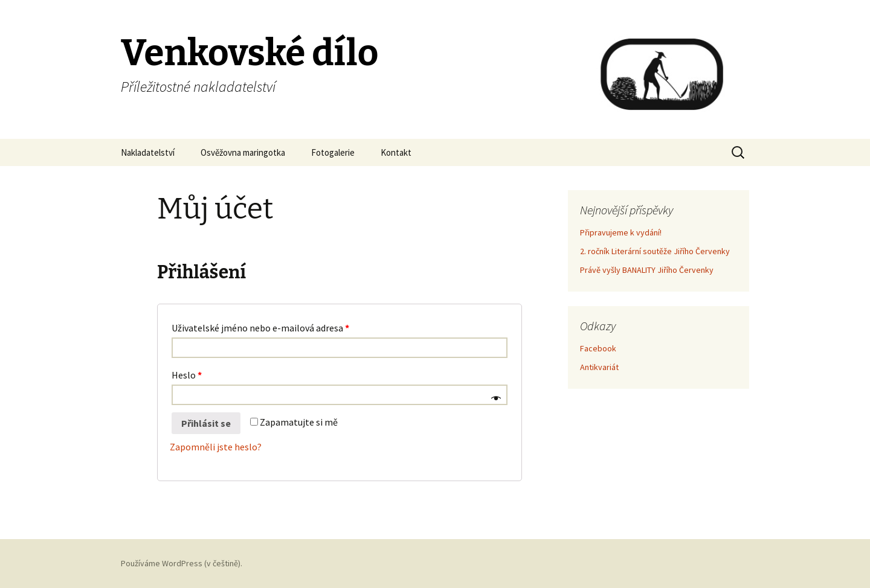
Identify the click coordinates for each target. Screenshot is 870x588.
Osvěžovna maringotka (243, 152)
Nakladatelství (148, 152)
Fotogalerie (333, 152)
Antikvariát (599, 367)
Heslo (187, 375)
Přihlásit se (206, 423)
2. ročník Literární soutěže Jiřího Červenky (655, 251)
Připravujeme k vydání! (621, 232)
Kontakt (396, 152)
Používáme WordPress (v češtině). (182, 563)
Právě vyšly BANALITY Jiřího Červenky (647, 270)
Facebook (598, 348)
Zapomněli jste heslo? (216, 447)
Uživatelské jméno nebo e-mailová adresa (260, 328)
